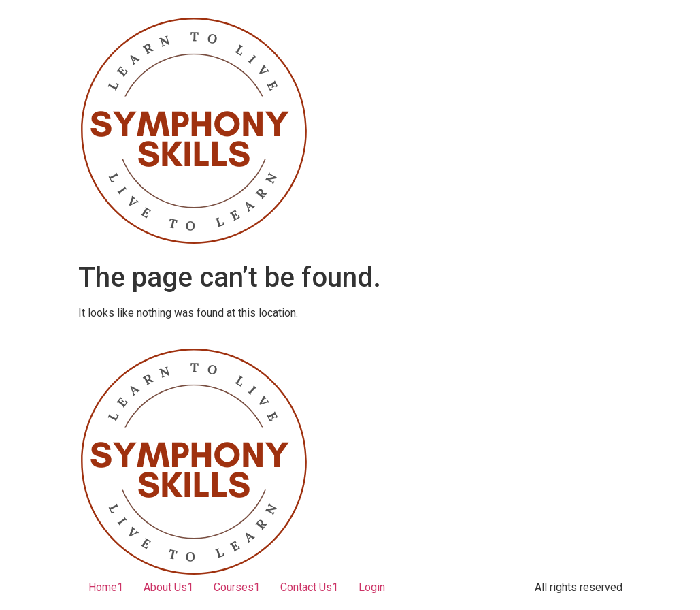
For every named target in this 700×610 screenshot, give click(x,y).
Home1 (106, 587)
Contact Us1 (309, 587)
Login (372, 587)
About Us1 (168, 587)
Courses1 (237, 587)
